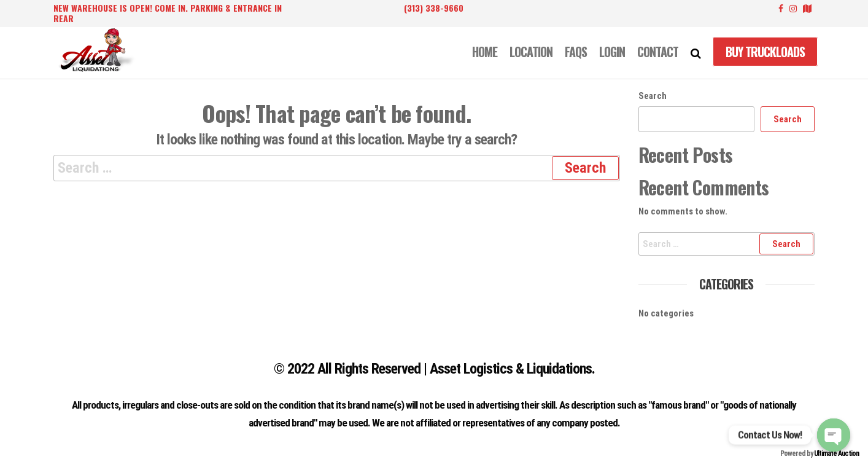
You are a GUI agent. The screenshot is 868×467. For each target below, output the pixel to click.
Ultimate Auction (836, 453)
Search (653, 96)
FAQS (576, 52)
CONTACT (658, 52)
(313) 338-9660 (434, 8)
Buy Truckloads (765, 52)
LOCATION (531, 52)
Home (485, 52)
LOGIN (612, 52)
